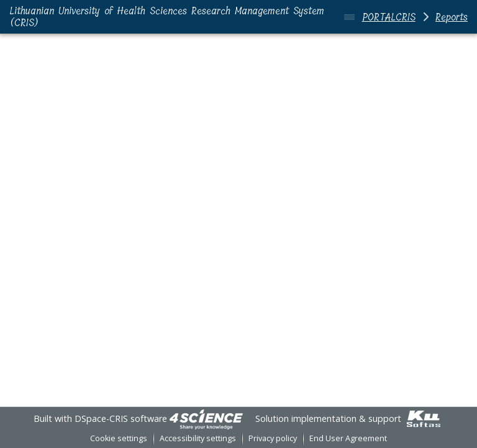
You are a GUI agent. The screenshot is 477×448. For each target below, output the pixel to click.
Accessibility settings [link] (198, 438)
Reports (452, 17)
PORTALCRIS (389, 17)
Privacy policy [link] (273, 438)
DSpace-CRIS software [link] (121, 418)
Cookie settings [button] (119, 438)
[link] (206, 418)
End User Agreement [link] (348, 438)
